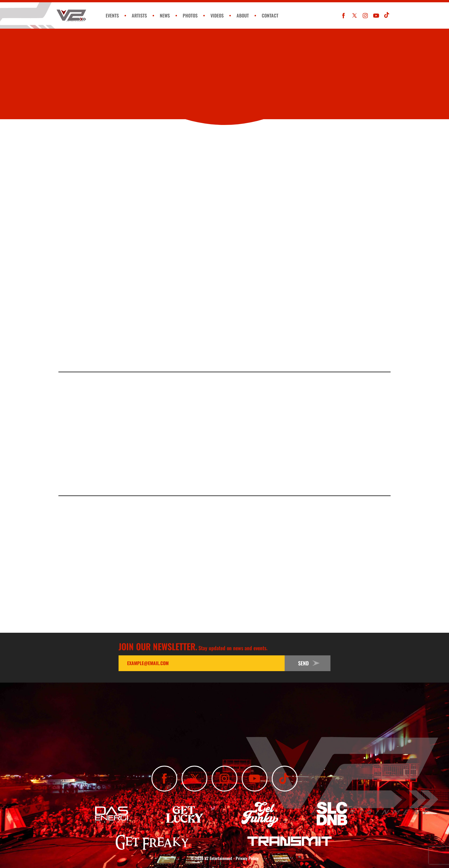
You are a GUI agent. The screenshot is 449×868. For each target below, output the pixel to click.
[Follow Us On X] (354, 16)
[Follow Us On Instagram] (365, 16)
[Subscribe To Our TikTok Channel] (387, 16)
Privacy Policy (247, 858)
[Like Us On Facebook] (343, 16)
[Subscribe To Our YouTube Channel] (376, 16)
